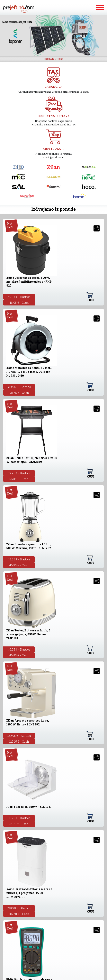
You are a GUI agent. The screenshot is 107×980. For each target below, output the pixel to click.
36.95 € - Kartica (19, 818)
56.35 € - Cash (19, 479)
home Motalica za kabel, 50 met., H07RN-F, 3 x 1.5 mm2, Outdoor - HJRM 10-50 (29, 372)
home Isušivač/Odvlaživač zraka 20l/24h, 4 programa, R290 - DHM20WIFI (29, 893)
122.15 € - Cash (19, 741)
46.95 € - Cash (19, 303)
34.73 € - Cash (19, 824)
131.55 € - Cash (19, 393)
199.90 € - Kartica (19, 908)
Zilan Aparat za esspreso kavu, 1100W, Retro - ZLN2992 (28, 722)
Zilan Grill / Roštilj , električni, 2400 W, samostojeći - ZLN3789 (32, 460)
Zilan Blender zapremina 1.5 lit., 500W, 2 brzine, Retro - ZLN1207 (29, 546)
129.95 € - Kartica (19, 736)
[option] (53, 35)
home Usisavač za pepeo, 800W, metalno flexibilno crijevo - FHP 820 (29, 282)
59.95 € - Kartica (19, 473)
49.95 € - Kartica (19, 297)
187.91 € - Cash (19, 914)
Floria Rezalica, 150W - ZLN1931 (29, 807)
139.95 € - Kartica (19, 387)
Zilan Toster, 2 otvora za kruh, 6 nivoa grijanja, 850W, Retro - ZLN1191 (28, 634)
